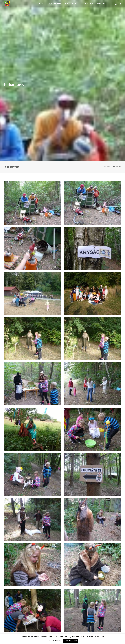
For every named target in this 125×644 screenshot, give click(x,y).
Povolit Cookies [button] (71, 641)
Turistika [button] (88, 4)
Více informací (55, 641)
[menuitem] (40, 4)
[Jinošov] (7, 4)
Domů (105, 167)
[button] (113, 4)
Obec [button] (40, 4)
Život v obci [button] (72, 4)
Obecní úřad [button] (54, 4)
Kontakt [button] (102, 4)
